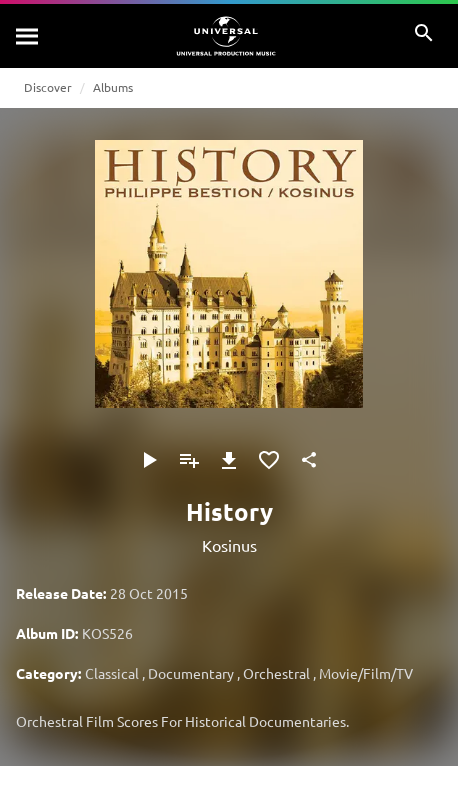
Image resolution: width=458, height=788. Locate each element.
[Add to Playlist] (189, 460)
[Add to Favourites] (269, 460)
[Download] (229, 460)
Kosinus (229, 545)
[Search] (28, 36)
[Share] (309, 460)
